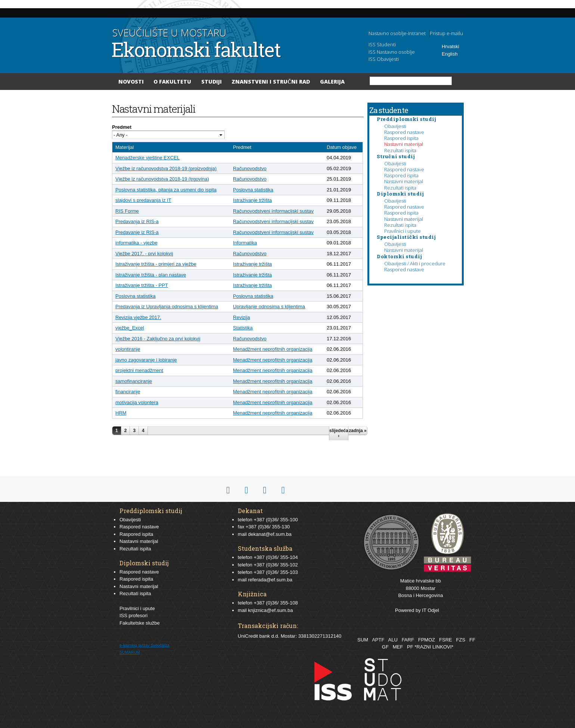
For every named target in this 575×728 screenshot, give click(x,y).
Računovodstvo (250, 168)
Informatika (245, 243)
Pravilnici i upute (402, 231)
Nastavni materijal (404, 144)
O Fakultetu (172, 82)
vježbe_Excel (130, 328)
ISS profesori (133, 615)
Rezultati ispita (400, 150)
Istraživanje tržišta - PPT (142, 285)
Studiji (212, 82)
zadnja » (358, 431)
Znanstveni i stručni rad (271, 82)
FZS (461, 640)
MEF (398, 647)
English (450, 54)
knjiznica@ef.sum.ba (270, 610)
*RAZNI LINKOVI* (434, 647)
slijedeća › (339, 433)
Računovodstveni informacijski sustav (273, 211)
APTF (378, 640)
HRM (121, 413)
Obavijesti (395, 126)
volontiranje (128, 349)
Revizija (242, 317)
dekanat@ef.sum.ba (270, 534)
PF (410, 647)
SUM (363, 640)
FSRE (446, 640)
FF (472, 640)
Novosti (131, 82)
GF (385, 647)
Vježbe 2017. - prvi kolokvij (144, 254)
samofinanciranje (134, 381)
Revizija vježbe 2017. (138, 317)
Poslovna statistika (253, 190)
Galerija (332, 82)
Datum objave (342, 147)
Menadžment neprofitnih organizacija (273, 349)
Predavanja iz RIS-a (137, 221)
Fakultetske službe (140, 623)
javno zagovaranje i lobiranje (146, 360)
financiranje (128, 392)
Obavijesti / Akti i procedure (415, 263)
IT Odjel (430, 610)
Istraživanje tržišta (252, 200)
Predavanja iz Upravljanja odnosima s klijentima (167, 307)
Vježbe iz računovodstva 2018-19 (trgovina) (162, 179)
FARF (408, 640)
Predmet (122, 127)
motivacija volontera (137, 402)
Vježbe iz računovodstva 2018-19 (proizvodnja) (166, 168)
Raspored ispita (401, 138)
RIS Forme (127, 211)
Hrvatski (450, 46)
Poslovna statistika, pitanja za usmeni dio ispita (166, 190)
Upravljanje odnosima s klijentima (269, 307)
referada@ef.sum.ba (270, 580)
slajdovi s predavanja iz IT (143, 200)
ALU (393, 640)
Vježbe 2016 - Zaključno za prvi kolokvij (158, 339)
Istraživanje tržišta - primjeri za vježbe (156, 264)
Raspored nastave (404, 132)
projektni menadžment (139, 370)
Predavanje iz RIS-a (137, 232)
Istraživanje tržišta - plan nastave (151, 275)
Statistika (243, 328)
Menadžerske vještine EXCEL (147, 158)
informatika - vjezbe (136, 243)
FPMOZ (427, 640)
